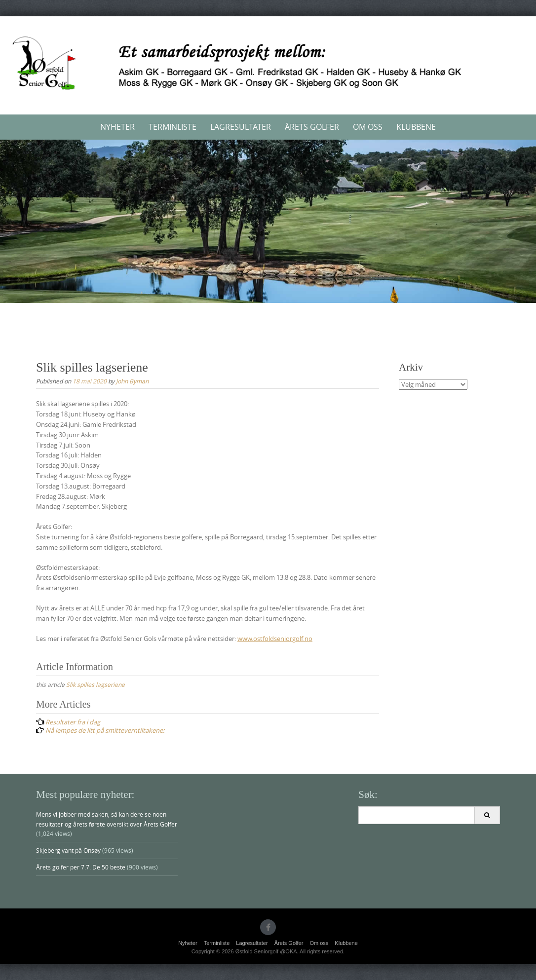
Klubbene (416, 127)
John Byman (132, 381)
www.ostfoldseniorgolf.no (275, 639)
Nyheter (117, 127)
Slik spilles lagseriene (96, 684)
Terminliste (172, 127)
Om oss (368, 127)
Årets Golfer (312, 127)
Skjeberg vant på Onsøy (68, 850)
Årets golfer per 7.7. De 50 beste (81, 867)
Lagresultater (241, 127)
